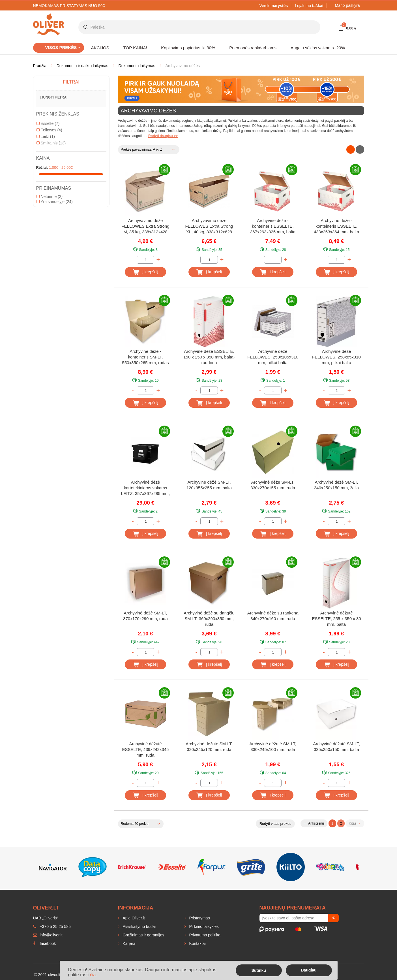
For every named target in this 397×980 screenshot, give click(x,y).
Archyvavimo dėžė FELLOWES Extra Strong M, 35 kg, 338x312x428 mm (145, 227)
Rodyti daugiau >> (163, 136)
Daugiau (309, 970)
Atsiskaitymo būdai (139, 926)
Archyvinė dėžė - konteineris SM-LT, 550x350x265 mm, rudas (145, 357)
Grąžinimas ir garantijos (143, 935)
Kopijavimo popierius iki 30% (188, 48)
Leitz (46, 136)
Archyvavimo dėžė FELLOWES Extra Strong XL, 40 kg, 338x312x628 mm (209, 227)
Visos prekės (63, 47)
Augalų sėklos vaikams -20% (318, 48)
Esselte (48, 123)
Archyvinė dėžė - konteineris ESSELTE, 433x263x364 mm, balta (336, 226)
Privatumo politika (204, 935)
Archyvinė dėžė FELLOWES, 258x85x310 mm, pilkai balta (336, 357)
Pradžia (40, 66)
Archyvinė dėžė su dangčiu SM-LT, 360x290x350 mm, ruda (209, 619)
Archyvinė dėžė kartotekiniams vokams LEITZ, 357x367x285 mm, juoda (146, 488)
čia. (94, 975)
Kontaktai (197, 943)
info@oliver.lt (48, 935)
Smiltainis (51, 143)
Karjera (129, 943)
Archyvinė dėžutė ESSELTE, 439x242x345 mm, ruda (146, 749)
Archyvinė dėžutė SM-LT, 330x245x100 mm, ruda (273, 747)
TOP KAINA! (135, 48)
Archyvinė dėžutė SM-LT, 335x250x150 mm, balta (336, 747)
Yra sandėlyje (55, 202)
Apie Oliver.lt (133, 918)
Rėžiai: (42, 167)
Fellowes (49, 130)
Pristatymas (199, 918)
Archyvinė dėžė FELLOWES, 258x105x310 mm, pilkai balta (273, 357)
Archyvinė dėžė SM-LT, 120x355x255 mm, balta (209, 485)
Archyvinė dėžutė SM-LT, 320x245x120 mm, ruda (209, 747)
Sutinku (258, 970)
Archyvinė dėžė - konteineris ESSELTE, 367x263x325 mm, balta (273, 226)
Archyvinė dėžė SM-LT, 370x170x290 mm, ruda (145, 616)
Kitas (354, 823)
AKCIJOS (100, 48)
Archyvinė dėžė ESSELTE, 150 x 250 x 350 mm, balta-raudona (209, 357)
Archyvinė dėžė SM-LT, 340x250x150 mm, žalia (336, 485)
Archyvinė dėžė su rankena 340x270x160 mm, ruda (273, 616)
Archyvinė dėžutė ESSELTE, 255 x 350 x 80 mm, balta (336, 619)
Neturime (50, 197)
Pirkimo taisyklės (203, 926)
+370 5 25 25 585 (52, 926)
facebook (45, 943)
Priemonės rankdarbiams (253, 48)
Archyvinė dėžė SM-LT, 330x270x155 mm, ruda (273, 485)
